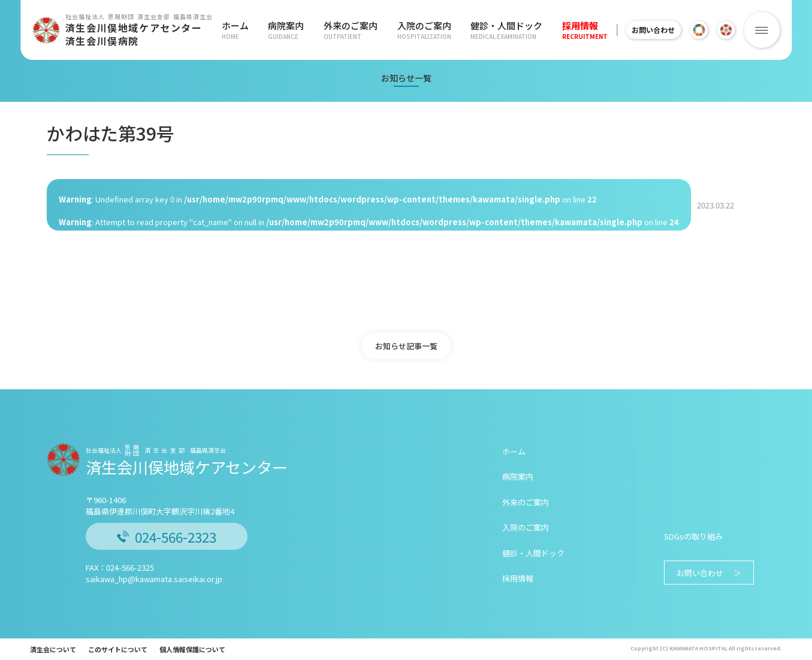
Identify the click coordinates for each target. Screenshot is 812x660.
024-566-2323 (167, 537)
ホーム (235, 30)
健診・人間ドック (498, 30)
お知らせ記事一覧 (406, 346)
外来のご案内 (346, 30)
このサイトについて (118, 649)
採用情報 (574, 30)
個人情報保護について (192, 649)
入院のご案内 (418, 30)
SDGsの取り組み (693, 536)
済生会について (53, 649)
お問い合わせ (648, 30)
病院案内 (284, 30)
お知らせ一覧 (406, 78)
